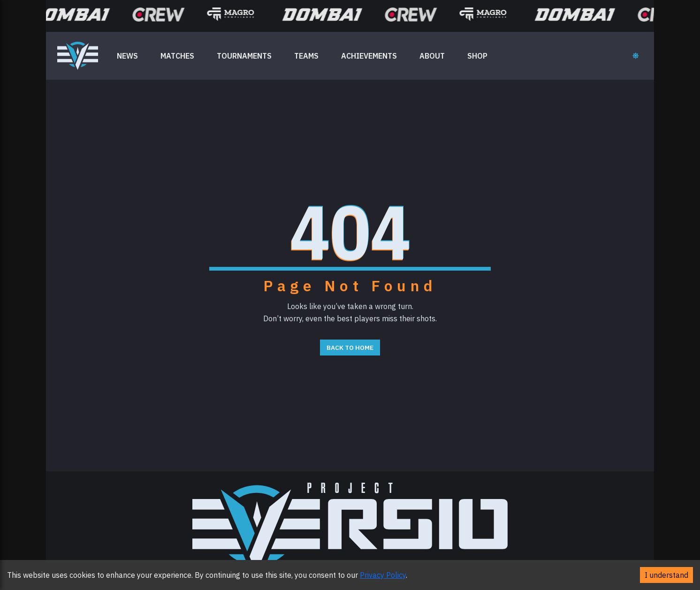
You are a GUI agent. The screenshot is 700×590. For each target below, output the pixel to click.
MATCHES (177, 56)
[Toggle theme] (636, 56)
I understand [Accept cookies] (666, 575)
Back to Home (350, 348)
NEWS (127, 56)
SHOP (477, 56)
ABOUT (432, 56)
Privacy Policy (383, 575)
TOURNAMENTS (244, 56)
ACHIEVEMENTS (369, 56)
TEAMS (306, 56)
